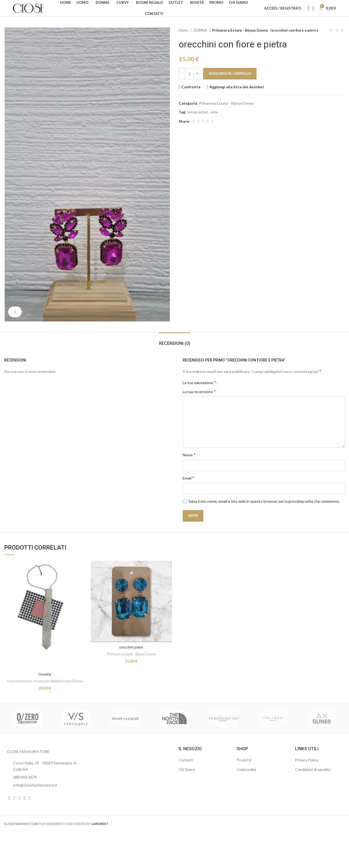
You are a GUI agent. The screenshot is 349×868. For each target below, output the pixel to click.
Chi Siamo (187, 783)
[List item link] (44, 791)
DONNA (201, 38)
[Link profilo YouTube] (19, 812)
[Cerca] (307, 12)
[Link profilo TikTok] (30, 812)
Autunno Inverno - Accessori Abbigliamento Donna (45, 692)
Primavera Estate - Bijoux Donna (238, 38)
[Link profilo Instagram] (15, 812)
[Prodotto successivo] (342, 39)
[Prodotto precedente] (331, 39)
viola (214, 120)
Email (188, 486)
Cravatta (45, 682)
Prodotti (244, 774)
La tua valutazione (199, 391)
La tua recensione (199, 400)
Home (184, 38)
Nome (189, 463)
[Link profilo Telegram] (213, 129)
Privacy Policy (307, 774)
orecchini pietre (131, 655)
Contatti (186, 774)
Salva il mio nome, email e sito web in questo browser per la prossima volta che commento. (264, 509)
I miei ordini (246, 783)
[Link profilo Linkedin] (203, 129)
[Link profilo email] (198, 129)
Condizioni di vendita (313, 783)
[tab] (175, 349)
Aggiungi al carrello (230, 82)
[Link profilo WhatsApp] (208, 129)
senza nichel (197, 120)
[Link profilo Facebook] (194, 129)
